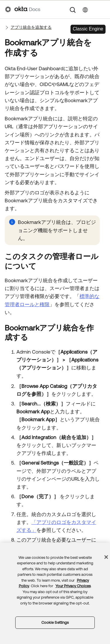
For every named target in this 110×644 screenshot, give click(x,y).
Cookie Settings (55, 622)
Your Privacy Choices (73, 586)
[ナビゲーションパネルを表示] (102, 9)
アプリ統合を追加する (31, 27)
